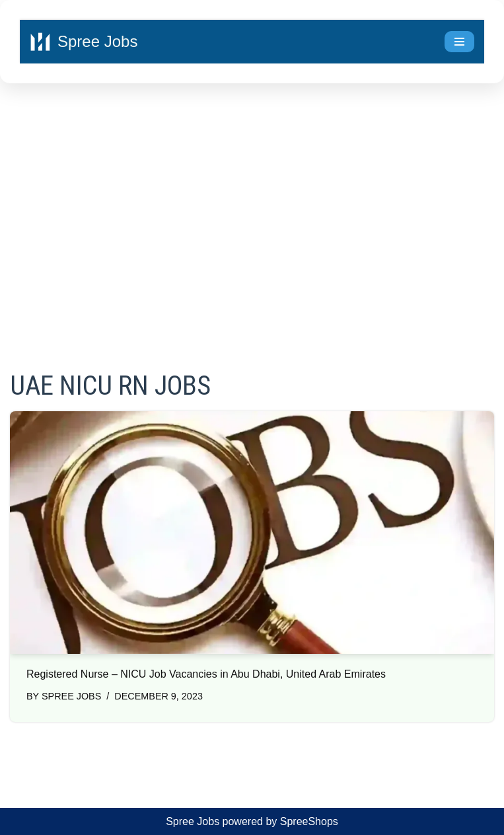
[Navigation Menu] (459, 42)
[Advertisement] (252, 209)
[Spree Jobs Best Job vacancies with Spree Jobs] (84, 42)
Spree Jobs (71, 696)
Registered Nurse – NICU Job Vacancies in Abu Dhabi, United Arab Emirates (206, 674)
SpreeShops (309, 821)
